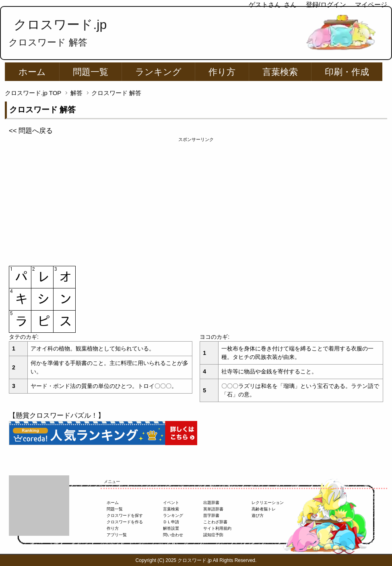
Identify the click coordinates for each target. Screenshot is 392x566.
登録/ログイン (326, 5)
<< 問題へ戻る (31, 131)
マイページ (371, 5)
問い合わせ (173, 535)
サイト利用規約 (217, 528)
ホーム (32, 72)
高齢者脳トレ (264, 509)
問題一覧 (91, 72)
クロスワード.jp (60, 25)
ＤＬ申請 (171, 522)
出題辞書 (211, 503)
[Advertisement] (196, 199)
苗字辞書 (211, 515)
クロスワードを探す (125, 515)
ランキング (158, 72)
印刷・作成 (347, 72)
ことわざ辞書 (215, 522)
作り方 (222, 72)
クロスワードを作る (125, 522)
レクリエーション (268, 503)
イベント (171, 503)
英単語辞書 (213, 509)
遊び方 (258, 515)
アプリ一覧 (117, 535)
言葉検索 (280, 72)
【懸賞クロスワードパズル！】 (57, 416)
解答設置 (171, 528)
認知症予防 (213, 535)
